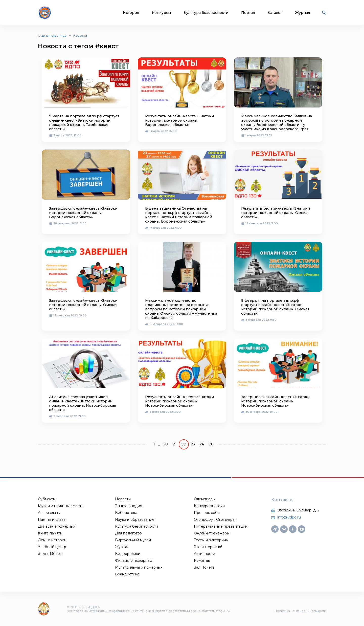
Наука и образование (135, 520)
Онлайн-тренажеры (212, 533)
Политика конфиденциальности (300, 611)
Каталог (275, 13)
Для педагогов (128, 533)
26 (211, 444)
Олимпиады (205, 499)
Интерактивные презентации (221, 526)
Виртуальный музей (133, 540)
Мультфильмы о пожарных (139, 567)
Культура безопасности (206, 13)
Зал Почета (204, 567)
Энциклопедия (129, 506)
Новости (80, 36)
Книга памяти (50, 533)
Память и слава (52, 520)
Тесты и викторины (211, 540)
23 (193, 444)
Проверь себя (207, 513)
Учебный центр (52, 547)
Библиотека (126, 513)
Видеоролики (128, 554)
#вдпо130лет (50, 554)
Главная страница (52, 36)
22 (184, 445)
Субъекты (47, 499)
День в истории (52, 540)
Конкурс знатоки (209, 506)
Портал (248, 13)
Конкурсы (161, 13)
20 (166, 444)
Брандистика (127, 574)
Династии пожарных (56, 526)
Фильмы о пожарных (133, 560)
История (131, 13)
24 (202, 444)
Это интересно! (208, 547)
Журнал (302, 13)
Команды (202, 560)
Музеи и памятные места (61, 506)
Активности (204, 554)
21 (175, 444)
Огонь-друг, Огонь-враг (215, 520)
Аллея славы (49, 513)
